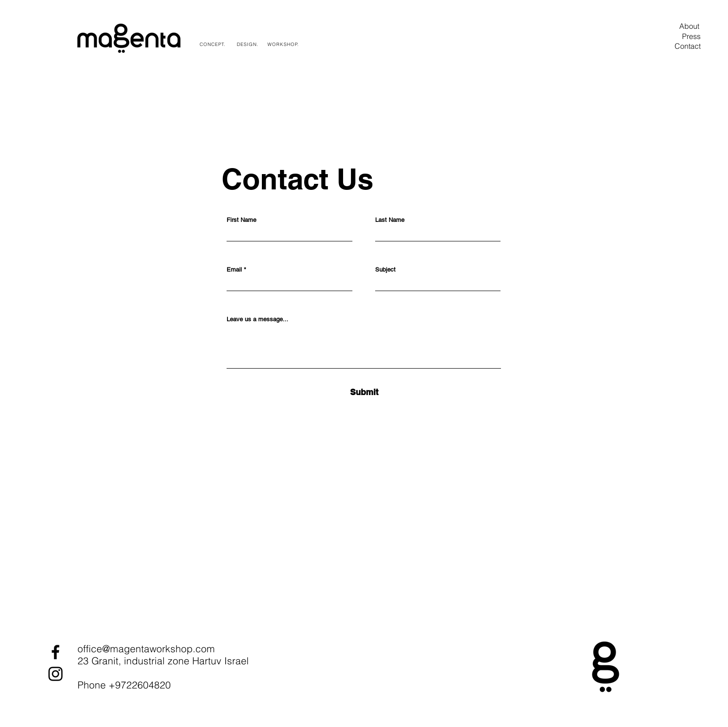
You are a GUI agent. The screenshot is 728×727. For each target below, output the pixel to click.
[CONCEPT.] (213, 44)
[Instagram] (55, 674)
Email (234, 269)
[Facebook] (55, 652)
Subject (385, 269)
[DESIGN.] (249, 44)
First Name (241, 220)
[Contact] (687, 46)
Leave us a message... (257, 319)
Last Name (390, 220)
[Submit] (364, 392)
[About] (689, 26)
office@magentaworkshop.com (146, 649)
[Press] (691, 36)
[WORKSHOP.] (284, 44)
